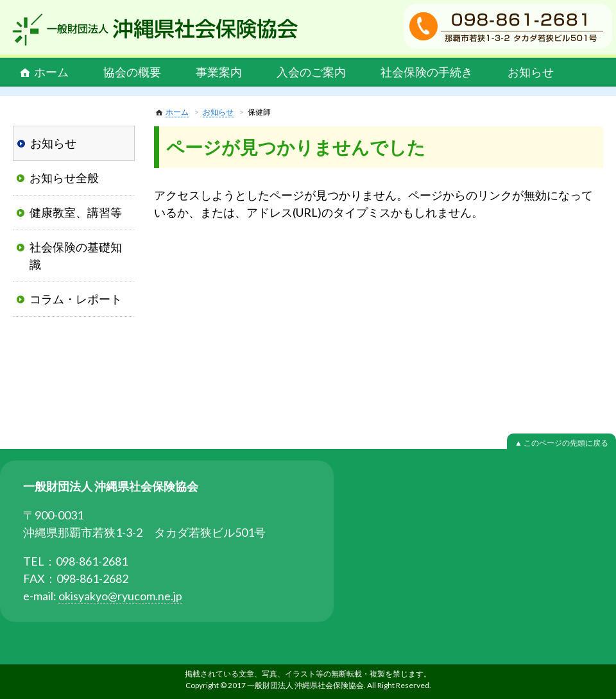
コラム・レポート (76, 299)
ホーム (51, 72)
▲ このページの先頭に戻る (561, 443)
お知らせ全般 (64, 178)
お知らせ (531, 72)
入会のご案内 (311, 72)
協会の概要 (132, 72)
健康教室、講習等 (76, 212)
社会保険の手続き (427, 72)
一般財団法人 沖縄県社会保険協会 (155, 29)
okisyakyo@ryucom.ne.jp (120, 596)
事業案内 (219, 72)
